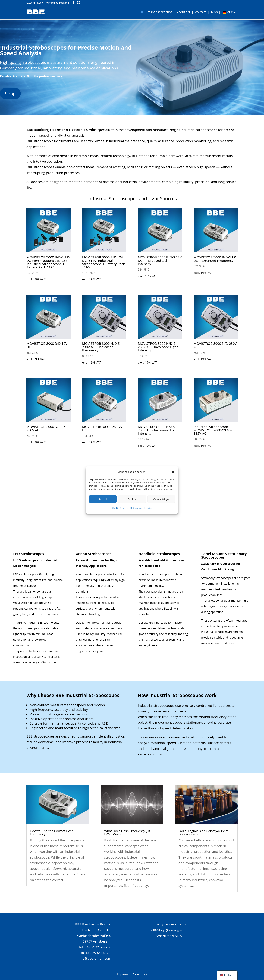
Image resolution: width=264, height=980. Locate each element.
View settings (161, 499)
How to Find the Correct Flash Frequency (52, 832)
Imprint (148, 508)
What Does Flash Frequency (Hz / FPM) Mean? (128, 832)
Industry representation (169, 924)
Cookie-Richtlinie (120, 508)
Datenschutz (137, 508)
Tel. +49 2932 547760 (95, 947)
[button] (173, 472)
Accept (103, 499)
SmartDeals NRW (169, 936)
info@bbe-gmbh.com (95, 958)
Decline (132, 499)
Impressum (124, 974)
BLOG (214, 12)
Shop (10, 94)
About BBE (184, 12)
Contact (201, 12)
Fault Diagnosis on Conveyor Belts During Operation (203, 832)
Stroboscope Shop (160, 12)
